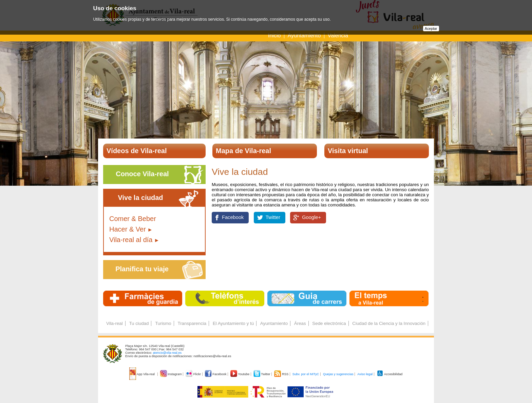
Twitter (273, 217)
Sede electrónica (329, 323)
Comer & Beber (133, 219)
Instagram (172, 374)
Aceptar (431, 29)
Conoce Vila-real (142, 174)
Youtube (240, 374)
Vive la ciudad (140, 198)
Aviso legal (365, 374)
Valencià (338, 35)
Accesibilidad (390, 374)
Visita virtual (348, 151)
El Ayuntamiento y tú (233, 323)
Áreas (300, 323)
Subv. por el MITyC (306, 374)
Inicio (274, 35)
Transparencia (192, 323)
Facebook (233, 217)
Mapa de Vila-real (243, 151)
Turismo (163, 323)
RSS (282, 374)
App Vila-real (142, 374)
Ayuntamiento (304, 35)
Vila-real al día (131, 240)
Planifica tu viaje (142, 269)
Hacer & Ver (128, 229)
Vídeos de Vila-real (137, 151)
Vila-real (115, 323)
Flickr (194, 374)
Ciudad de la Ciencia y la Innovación (389, 323)
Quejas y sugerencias (338, 374)
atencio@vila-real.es (167, 353)
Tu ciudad (139, 323)
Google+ (311, 217)
